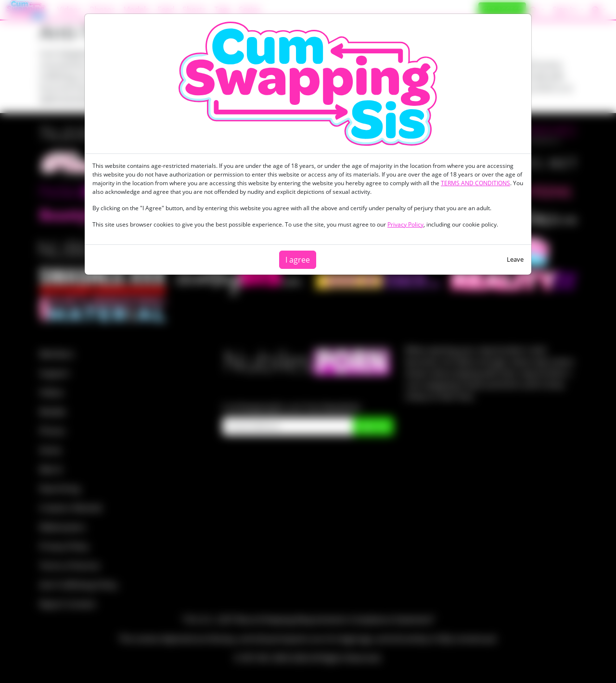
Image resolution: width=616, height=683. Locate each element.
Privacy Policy (405, 224)
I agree (298, 260)
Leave (515, 259)
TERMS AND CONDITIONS (475, 183)
